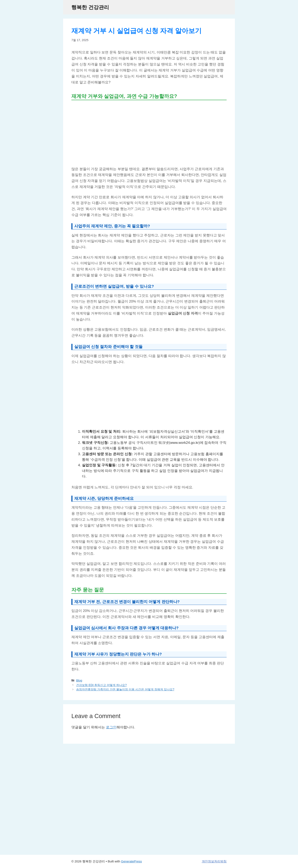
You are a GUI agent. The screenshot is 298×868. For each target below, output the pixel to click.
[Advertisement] (149, 133)
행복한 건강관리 (90, 7)
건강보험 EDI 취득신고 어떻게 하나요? (101, 685)
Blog (79, 680)
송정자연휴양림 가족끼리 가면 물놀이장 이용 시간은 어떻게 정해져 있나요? (125, 689)
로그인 (111, 727)
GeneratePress (132, 861)
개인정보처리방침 (214, 861)
